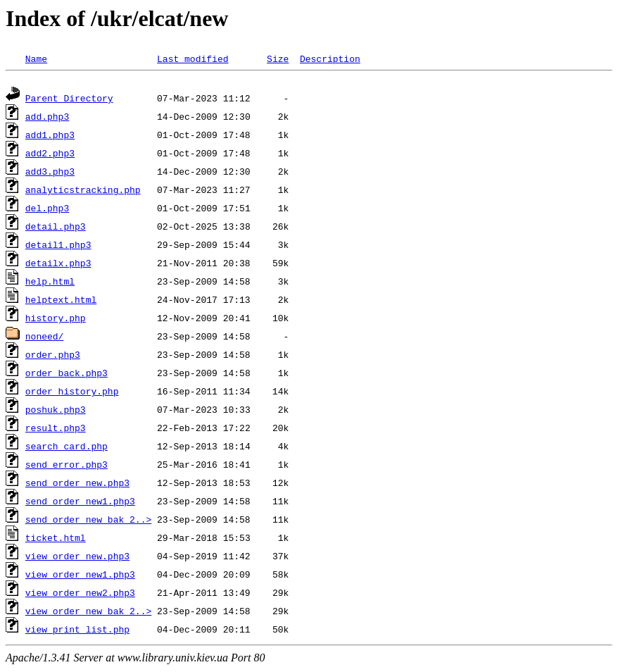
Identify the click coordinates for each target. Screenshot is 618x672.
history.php (56, 320)
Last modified (193, 58)
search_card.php (67, 448)
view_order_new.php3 (77, 558)
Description (330, 58)
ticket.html (56, 540)
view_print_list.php (77, 631)
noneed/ (45, 338)
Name (36, 58)
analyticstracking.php (83, 192)
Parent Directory (69, 100)
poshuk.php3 (56, 411)
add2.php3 (50, 155)
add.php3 (47, 118)
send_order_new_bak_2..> (88, 521)
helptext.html (61, 301)
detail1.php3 (58, 247)
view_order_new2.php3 (80, 595)
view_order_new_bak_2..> (88, 613)
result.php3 (56, 430)
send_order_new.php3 (77, 485)
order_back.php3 (67, 375)
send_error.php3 (67, 466)
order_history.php (72, 393)
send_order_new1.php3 (80, 503)
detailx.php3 (58, 265)
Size (278, 58)
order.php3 (53, 356)
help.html (50, 283)
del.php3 (47, 210)
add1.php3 (50, 137)
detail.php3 (56, 228)
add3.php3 (50, 173)
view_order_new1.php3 (80, 576)
